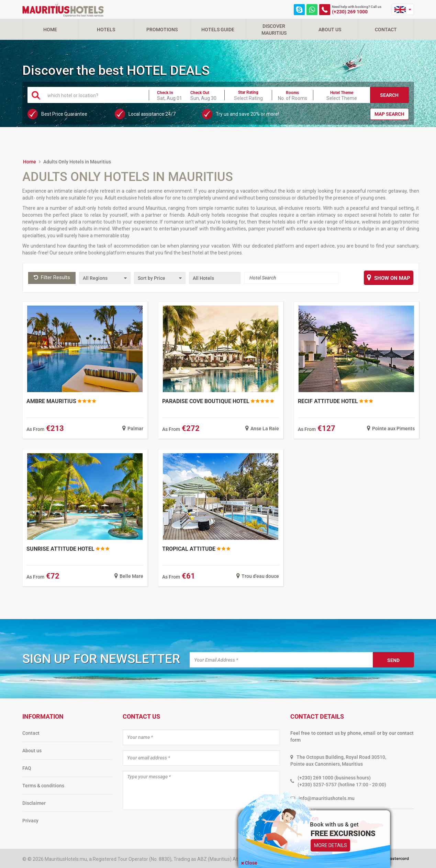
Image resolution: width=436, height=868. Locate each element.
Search (389, 95)
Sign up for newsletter (101, 659)
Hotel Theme (342, 93)
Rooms (292, 93)
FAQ (27, 768)
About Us (330, 30)
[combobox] (94, 95)
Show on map (389, 277)
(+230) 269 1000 (350, 12)
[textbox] (94, 95)
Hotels (106, 30)
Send (393, 660)
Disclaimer (34, 803)
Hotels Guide (218, 30)
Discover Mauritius (274, 30)
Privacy (30, 821)
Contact (386, 30)
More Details (331, 845)
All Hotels (203, 278)
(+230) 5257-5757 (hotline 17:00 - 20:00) (342, 785)
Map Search (389, 114)
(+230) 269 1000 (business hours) (334, 778)
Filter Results (52, 277)
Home (50, 30)
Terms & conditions (43, 786)
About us (32, 751)
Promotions (162, 30)
